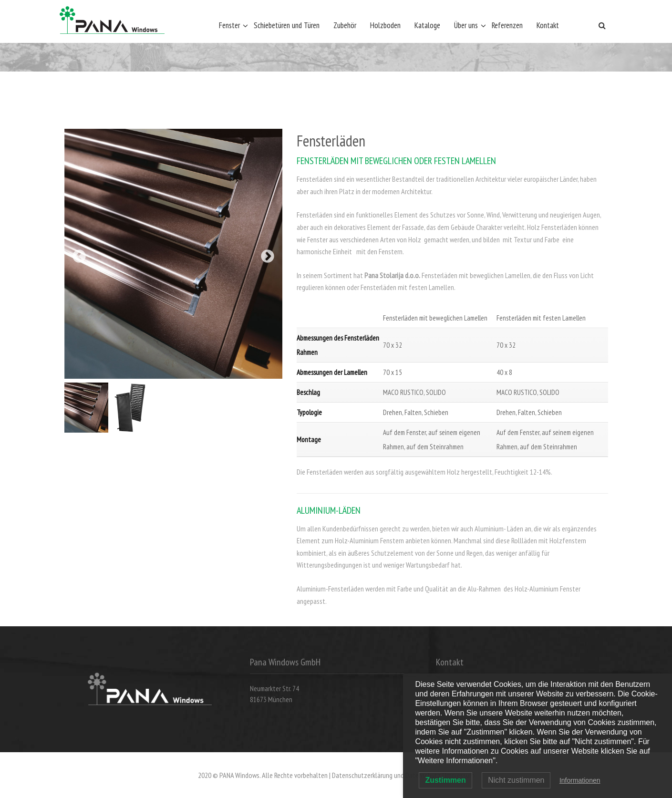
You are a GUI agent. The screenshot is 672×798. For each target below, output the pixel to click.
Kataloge (427, 25)
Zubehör (345, 25)
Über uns (466, 25)
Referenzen (507, 25)
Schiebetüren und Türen (287, 25)
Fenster (229, 25)
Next (268, 257)
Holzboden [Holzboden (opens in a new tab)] (385, 25)
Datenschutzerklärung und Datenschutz (386, 775)
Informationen (580, 780)
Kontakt (548, 25)
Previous (79, 257)
